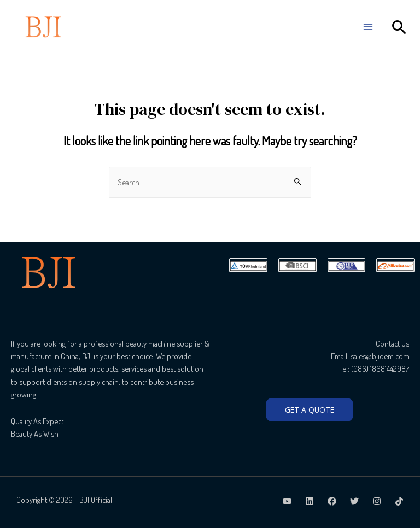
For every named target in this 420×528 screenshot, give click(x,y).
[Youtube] (287, 501)
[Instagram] (377, 501)
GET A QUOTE (310, 410)
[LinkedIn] (310, 501)
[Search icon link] (399, 27)
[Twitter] (354, 501)
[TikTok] (399, 501)
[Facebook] (332, 501)
